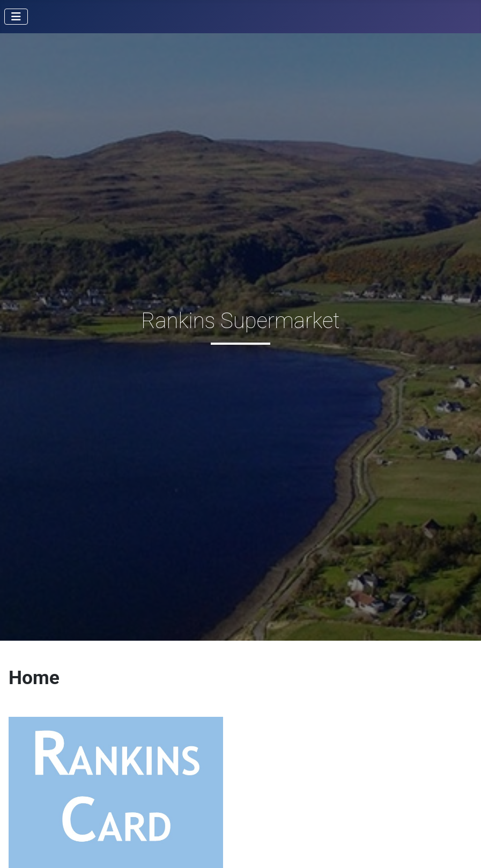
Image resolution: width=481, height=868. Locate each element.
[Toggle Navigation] (16, 17)
